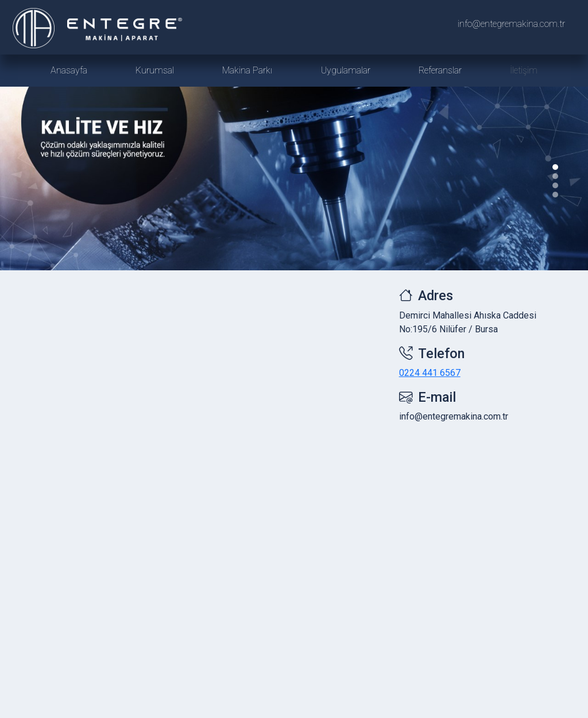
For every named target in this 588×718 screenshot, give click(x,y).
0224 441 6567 (430, 373)
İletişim (524, 70)
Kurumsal (155, 70)
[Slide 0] (555, 167)
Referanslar (440, 70)
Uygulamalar (346, 70)
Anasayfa (69, 70)
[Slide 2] (555, 185)
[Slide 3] (555, 195)
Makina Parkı (247, 70)
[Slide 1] (555, 176)
